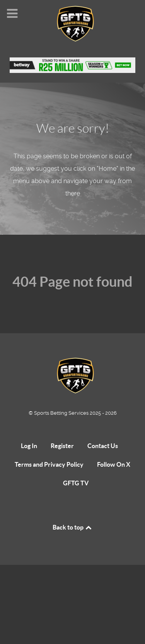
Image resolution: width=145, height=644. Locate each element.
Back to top (73, 527)
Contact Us (103, 446)
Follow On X (114, 464)
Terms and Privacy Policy (49, 464)
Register (62, 446)
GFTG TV (76, 483)
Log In (29, 446)
